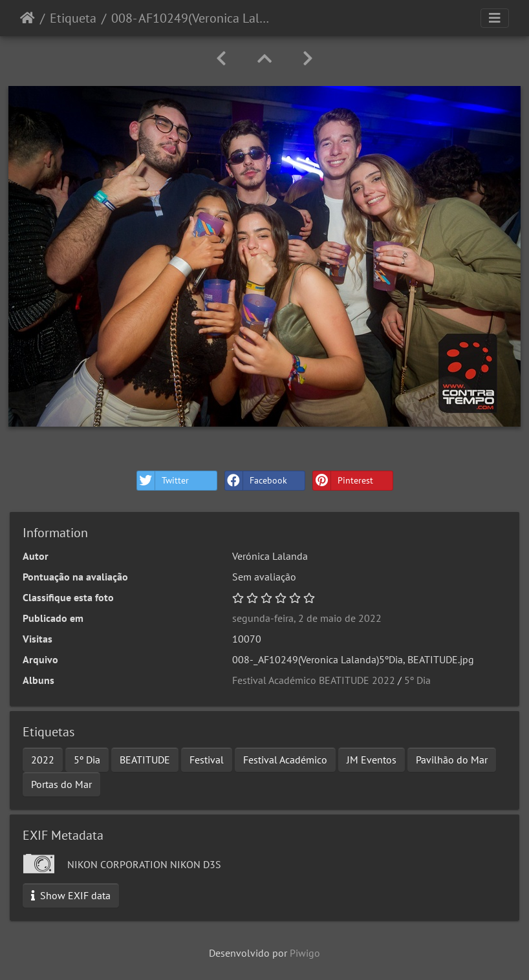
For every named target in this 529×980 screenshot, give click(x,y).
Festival (207, 760)
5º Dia (417, 680)
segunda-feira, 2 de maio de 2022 (307, 618)
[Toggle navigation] (495, 18)
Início (27, 18)
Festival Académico (285, 760)
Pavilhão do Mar (452, 760)
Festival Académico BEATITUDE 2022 (314, 680)
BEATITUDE (145, 760)
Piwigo (305, 953)
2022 (43, 760)
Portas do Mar (61, 784)
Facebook (256, 481)
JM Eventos (372, 760)
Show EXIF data (71, 895)
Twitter (163, 481)
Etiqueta (73, 18)
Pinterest (343, 481)
